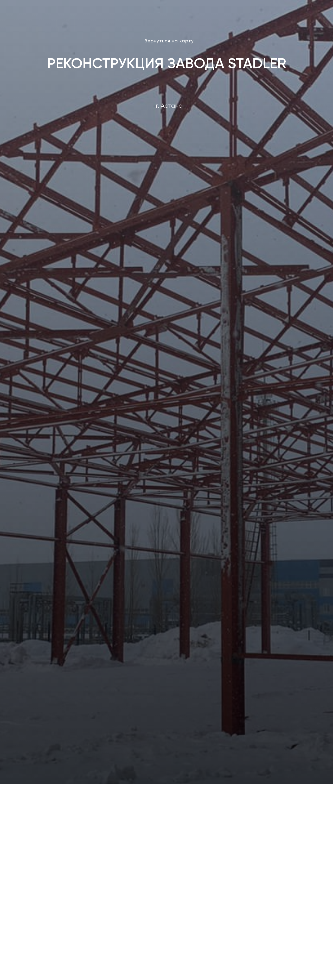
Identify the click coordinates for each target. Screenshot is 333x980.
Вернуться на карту (169, 41)
